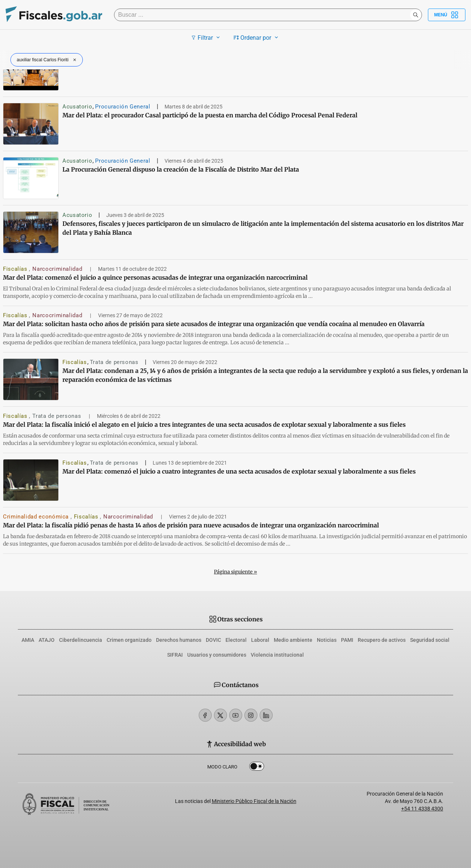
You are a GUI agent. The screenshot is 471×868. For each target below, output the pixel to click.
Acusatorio (77, 107)
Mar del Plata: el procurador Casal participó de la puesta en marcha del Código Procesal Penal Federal (210, 115)
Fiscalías (16, 269)
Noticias (327, 640)
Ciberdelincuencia (81, 640)
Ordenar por (257, 38)
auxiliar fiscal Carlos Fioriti (47, 60)
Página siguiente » (235, 572)
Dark (257, 768)
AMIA (28, 640)
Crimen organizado (129, 640)
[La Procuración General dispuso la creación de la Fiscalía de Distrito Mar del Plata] (31, 178)
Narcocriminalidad (58, 269)
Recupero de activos (382, 640)
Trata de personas (114, 362)
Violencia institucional (277, 655)
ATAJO (47, 640)
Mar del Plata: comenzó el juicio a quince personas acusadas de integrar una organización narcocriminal (155, 277)
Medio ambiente (293, 640)
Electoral (236, 640)
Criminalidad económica (37, 517)
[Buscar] (264, 15)
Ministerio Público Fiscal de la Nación (254, 801)
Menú (447, 15)
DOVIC (213, 640)
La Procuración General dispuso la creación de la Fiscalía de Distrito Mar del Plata (181, 169)
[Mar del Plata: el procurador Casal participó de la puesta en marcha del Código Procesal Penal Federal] (31, 124)
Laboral (260, 640)
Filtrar (206, 38)
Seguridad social (430, 640)
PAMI (347, 640)
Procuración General (123, 107)
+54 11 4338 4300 (422, 809)
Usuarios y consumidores (217, 655)
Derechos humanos (179, 640)
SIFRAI (175, 655)
